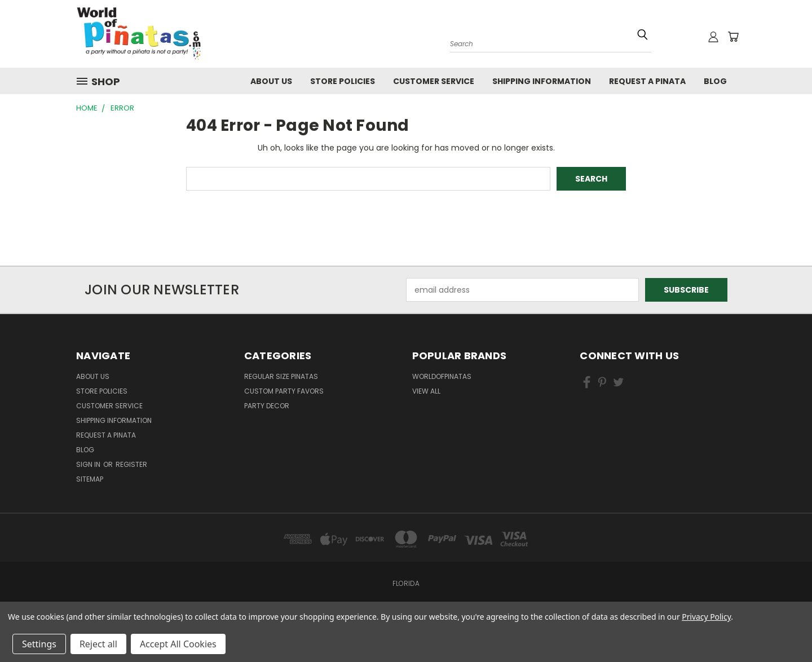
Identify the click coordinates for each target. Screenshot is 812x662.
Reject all (98, 644)
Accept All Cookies (178, 644)
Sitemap (90, 479)
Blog (715, 81)
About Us (271, 81)
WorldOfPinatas (442, 376)
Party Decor (267, 406)
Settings (39, 644)
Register (131, 464)
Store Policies (343, 81)
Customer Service (434, 81)
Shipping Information (542, 81)
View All (426, 391)
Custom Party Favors (284, 391)
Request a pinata (647, 81)
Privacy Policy (706, 617)
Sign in (89, 464)
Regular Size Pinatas (281, 376)
